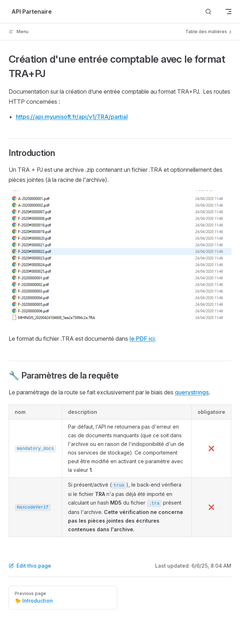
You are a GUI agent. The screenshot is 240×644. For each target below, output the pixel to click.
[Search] (208, 12)
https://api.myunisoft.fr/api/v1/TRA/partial (72, 117)
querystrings (192, 392)
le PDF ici (142, 339)
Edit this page (30, 566)
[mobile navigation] (228, 12)
